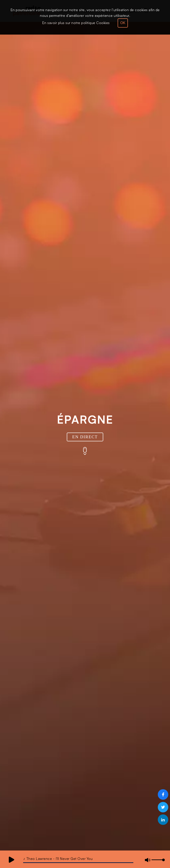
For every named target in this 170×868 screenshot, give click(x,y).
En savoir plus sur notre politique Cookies (76, 23)
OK (123, 23)
